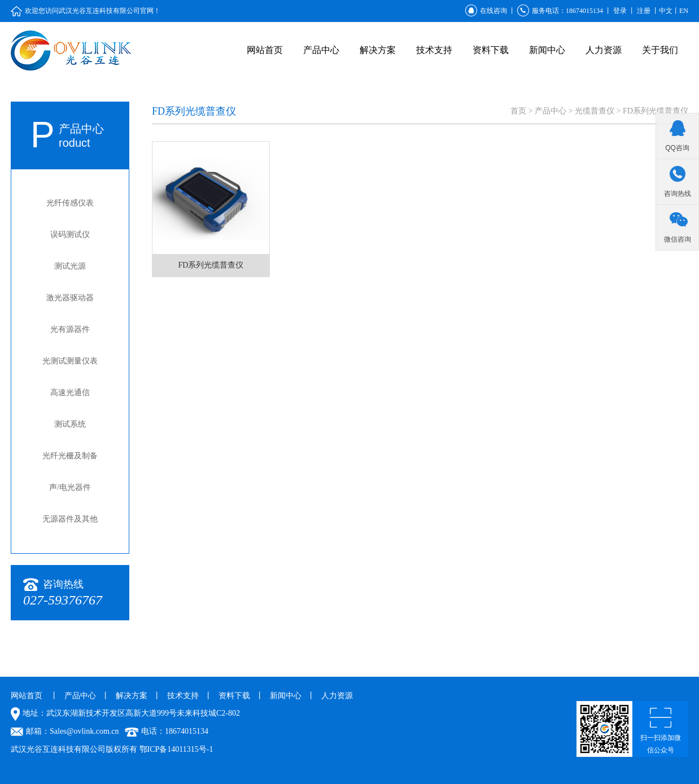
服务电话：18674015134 (560, 11)
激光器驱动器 (70, 298)
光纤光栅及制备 (70, 456)
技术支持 (434, 50)
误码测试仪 (70, 235)
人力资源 (604, 50)
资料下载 (491, 50)
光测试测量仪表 (70, 361)
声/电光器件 (70, 487)
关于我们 (660, 50)
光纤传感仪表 (70, 203)
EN (684, 11)
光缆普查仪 (595, 111)
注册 (644, 11)
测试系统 (70, 424)
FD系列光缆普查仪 (656, 111)
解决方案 (378, 50)
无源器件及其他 (70, 519)
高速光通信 (70, 393)
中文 (666, 11)
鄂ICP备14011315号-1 (176, 749)
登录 (620, 11)
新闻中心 (547, 50)
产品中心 (321, 50)
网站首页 (265, 50)
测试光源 (70, 266)
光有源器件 (70, 329)
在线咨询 (486, 11)
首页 (518, 111)
